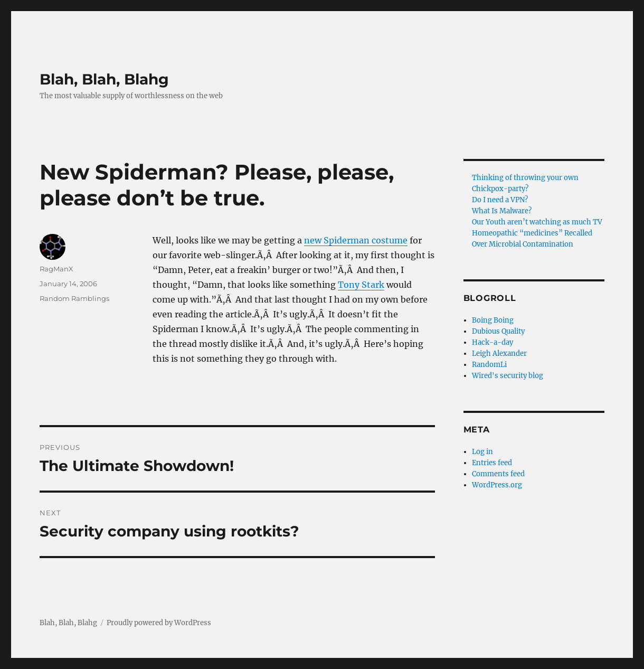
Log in (482, 452)
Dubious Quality (498, 331)
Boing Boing (493, 320)
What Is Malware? (502, 211)
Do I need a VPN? (500, 200)
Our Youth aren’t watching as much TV (537, 222)
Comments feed (498, 474)
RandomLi (489, 365)
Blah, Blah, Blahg (104, 79)
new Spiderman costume (356, 240)
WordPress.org (497, 485)
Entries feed (492, 463)
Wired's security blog (508, 376)
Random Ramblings (74, 298)
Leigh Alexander (499, 354)
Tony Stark (361, 285)
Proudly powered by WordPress (159, 623)
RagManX (56, 269)
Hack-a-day (493, 342)
